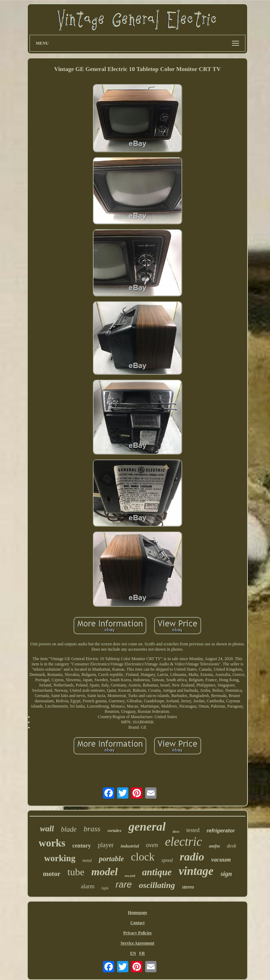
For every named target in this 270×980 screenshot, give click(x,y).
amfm (214, 846)
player (106, 845)
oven (152, 845)
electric (183, 842)
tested (193, 830)
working (60, 858)
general (147, 827)
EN (133, 953)
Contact (138, 923)
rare (124, 884)
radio (192, 857)
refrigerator (221, 830)
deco (176, 831)
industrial (130, 846)
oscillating (157, 885)
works (52, 843)
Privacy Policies (137, 933)
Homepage (138, 913)
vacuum (221, 860)
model (105, 872)
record (130, 876)
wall (47, 829)
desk (232, 846)
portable (111, 859)
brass (92, 829)
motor (52, 874)
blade (69, 829)
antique (157, 872)
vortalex (114, 831)
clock (143, 857)
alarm (88, 886)
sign (226, 874)
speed (167, 860)
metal (87, 860)
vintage (196, 871)
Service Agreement (137, 943)
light (105, 888)
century (82, 846)
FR (142, 953)
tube (76, 872)
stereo (188, 887)
